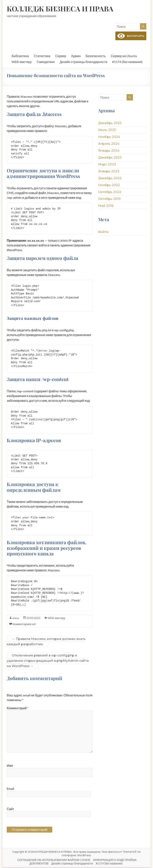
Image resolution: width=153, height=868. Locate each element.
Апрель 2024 (109, 144)
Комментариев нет (24, 625)
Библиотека (20, 56)
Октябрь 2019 (109, 199)
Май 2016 (106, 206)
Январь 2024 (109, 151)
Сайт (10, 810)
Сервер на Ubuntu (124, 56)
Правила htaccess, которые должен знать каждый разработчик (46, 642)
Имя (10, 766)
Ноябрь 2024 (109, 137)
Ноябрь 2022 (109, 185)
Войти (103, 232)
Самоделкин (46, 62)
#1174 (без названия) (127, 62)
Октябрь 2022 (110, 192)
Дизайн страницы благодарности (83, 62)
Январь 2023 (109, 172)
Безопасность (96, 56)
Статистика (42, 56)
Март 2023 (107, 165)
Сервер (61, 56)
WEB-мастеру (22, 62)
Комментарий (18, 709)
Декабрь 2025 (110, 123)
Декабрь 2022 (110, 179)
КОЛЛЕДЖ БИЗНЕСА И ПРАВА (60, 8)
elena (16, 619)
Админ (76, 56)
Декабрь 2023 (110, 158)
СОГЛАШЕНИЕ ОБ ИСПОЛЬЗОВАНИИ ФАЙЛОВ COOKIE (54, 861)
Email (10, 789)
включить (130, 36)
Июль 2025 (107, 130)
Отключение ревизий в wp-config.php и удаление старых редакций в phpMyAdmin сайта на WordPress (48, 661)
